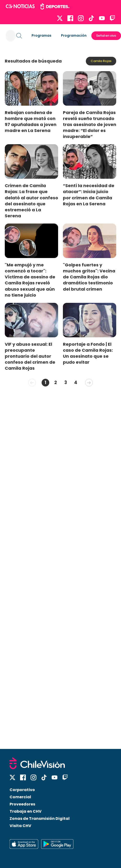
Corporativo (22, 790)
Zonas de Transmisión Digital (40, 819)
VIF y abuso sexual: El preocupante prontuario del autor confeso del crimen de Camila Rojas (30, 356)
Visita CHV (20, 826)
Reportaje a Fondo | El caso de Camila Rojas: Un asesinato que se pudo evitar (88, 353)
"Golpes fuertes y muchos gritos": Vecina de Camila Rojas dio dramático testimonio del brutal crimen (89, 277)
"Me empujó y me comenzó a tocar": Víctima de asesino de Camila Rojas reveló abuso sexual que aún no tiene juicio (30, 280)
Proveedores (22, 804)
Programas (41, 35)
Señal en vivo (106, 36)
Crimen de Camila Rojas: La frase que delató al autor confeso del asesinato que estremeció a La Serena (31, 201)
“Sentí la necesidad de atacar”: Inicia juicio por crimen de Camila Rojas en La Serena (89, 195)
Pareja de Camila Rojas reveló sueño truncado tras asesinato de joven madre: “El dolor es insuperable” (90, 125)
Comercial (20, 797)
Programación (74, 35)
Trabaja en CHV (26, 811)
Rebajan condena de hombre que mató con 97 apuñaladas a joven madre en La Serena (31, 121)
